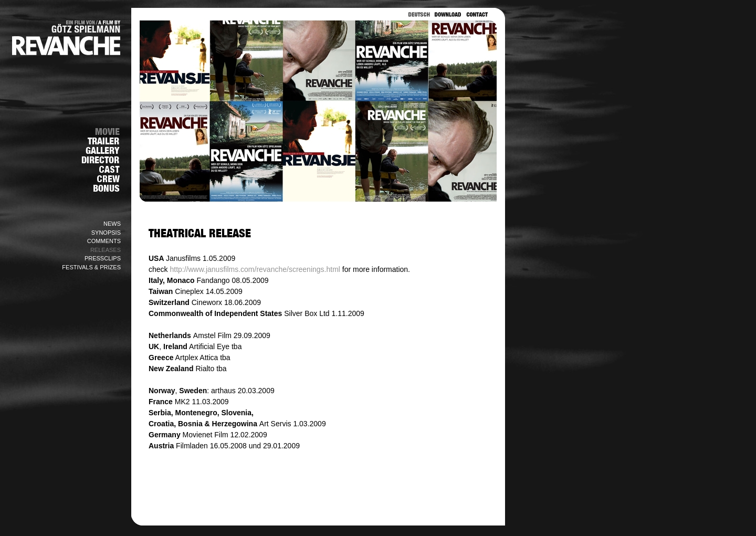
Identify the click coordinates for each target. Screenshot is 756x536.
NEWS (112, 224)
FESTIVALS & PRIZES (91, 267)
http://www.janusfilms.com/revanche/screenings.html (255, 269)
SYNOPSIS (106, 233)
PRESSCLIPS (103, 258)
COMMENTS (104, 241)
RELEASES (106, 250)
